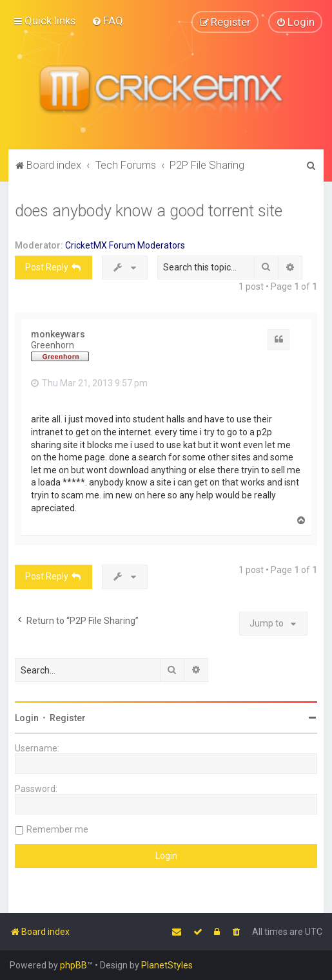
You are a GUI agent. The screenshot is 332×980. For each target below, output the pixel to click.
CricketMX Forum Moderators (125, 245)
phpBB (73, 965)
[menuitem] (107, 21)
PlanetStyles (167, 965)
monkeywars (58, 334)
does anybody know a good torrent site (149, 210)
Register (68, 718)
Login (27, 718)
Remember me (57, 829)
